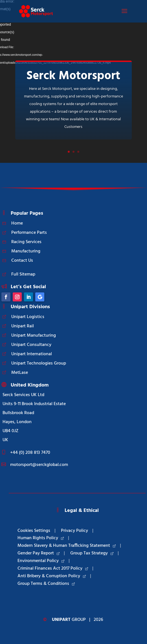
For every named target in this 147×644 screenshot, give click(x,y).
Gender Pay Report (39, 553)
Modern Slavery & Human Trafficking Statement (67, 546)
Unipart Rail (23, 326)
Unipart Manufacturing (34, 336)
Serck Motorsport (73, 76)
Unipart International (32, 354)
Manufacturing (26, 251)
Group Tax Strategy (92, 553)
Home (17, 223)
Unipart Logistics (28, 317)
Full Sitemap (23, 274)
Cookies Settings (34, 531)
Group (69, 620)
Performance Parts (29, 233)
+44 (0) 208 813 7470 (30, 453)
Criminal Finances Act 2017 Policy (53, 569)
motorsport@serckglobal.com (39, 465)
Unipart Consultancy (31, 345)
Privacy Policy (74, 531)
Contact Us (22, 261)
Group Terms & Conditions (46, 584)
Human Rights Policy (41, 538)
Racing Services (26, 242)
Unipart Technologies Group (39, 363)
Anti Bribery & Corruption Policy (52, 576)
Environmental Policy (41, 561)
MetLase (20, 373)
